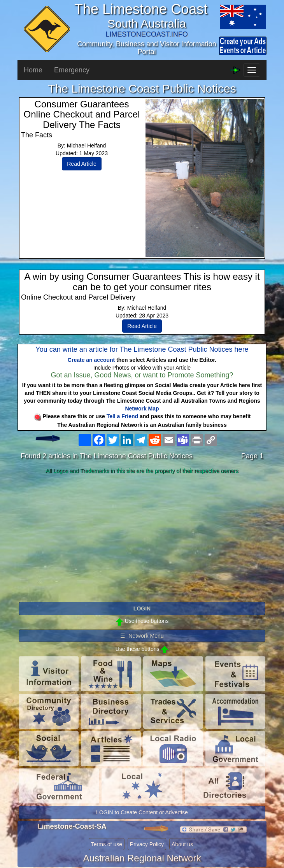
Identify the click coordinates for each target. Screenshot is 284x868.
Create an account (91, 360)
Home (33, 70)
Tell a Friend (122, 416)
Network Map (142, 409)
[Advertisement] (142, 538)
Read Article (82, 164)
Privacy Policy (147, 844)
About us (182, 844)
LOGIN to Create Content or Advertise (142, 812)
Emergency (72, 70)
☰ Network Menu (142, 636)
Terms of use (107, 844)
